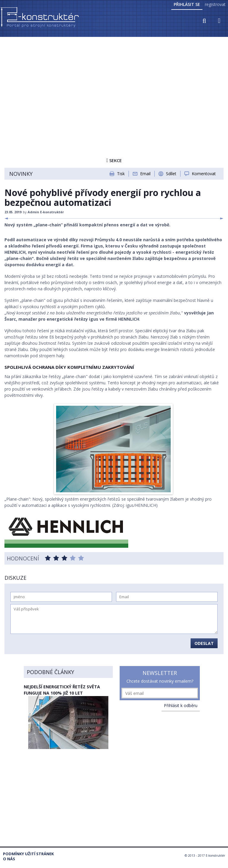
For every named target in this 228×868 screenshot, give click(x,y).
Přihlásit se (187, 4)
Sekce (114, 160)
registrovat (215, 4)
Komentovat (204, 174)
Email (145, 174)
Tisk (121, 174)
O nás (9, 859)
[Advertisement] (114, 82)
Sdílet (171, 174)
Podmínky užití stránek (28, 854)
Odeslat (204, 643)
